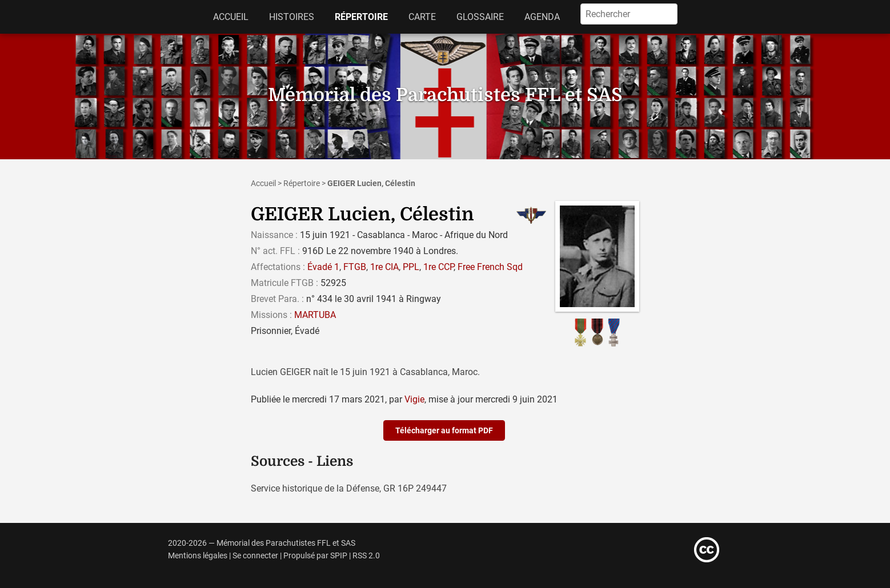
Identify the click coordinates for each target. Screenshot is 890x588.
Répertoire (361, 17)
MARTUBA (315, 315)
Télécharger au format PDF (444, 430)
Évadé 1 (323, 267)
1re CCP (438, 267)
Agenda (542, 17)
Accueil (231, 17)
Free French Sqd (490, 267)
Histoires (292, 17)
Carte (422, 17)
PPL (411, 267)
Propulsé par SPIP (315, 556)
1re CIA (384, 267)
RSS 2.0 (366, 556)
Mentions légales (198, 556)
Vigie (414, 399)
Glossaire (480, 17)
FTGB (355, 267)
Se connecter (255, 556)
